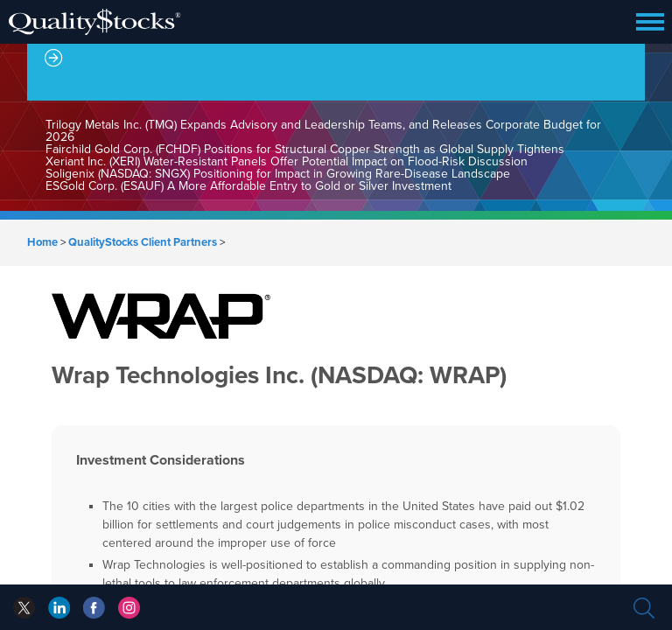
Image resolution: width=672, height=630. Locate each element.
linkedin (94, 608)
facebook (59, 608)
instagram (129, 608)
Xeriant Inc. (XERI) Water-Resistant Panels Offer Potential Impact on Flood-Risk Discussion (287, 161)
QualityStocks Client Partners (143, 242)
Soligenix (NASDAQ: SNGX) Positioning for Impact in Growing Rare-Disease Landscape (278, 174)
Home (42, 242)
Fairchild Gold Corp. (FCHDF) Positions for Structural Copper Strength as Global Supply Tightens (305, 149)
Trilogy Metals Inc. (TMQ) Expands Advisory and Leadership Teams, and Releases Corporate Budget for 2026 (323, 131)
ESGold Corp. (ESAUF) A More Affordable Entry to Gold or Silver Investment (248, 186)
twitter (24, 608)
